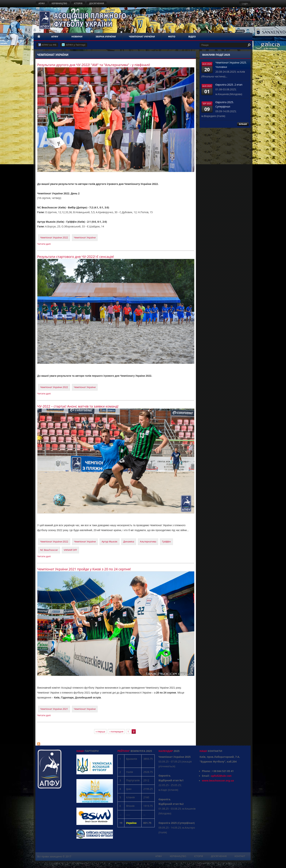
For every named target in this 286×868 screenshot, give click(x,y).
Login (245, 3)
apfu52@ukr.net (221, 776)
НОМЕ (39, 37)
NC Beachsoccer (49, 550)
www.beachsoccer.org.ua (218, 780)
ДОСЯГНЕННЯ (97, 3)
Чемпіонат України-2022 (54, 541)
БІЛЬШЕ (243, 124)
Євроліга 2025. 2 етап (229, 85)
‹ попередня (116, 731)
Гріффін (166, 541)
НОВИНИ (77, 37)
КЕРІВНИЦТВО (59, 3)
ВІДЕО (192, 37)
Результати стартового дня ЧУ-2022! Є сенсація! (76, 257)
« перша (100, 731)
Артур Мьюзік (110, 541)
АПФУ (42, 3)
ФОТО (172, 37)
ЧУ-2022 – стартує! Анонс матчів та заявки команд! (78, 406)
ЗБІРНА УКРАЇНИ (106, 37)
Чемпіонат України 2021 (54, 709)
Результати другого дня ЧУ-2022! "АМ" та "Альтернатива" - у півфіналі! (94, 65)
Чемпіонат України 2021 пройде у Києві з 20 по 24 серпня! (84, 569)
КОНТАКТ (240, 856)
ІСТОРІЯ (78, 3)
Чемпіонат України (85, 237)
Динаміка (129, 541)
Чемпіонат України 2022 (54, 237)
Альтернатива (148, 541)
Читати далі (44, 244)
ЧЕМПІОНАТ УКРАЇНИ (142, 37)
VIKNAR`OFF (70, 550)
